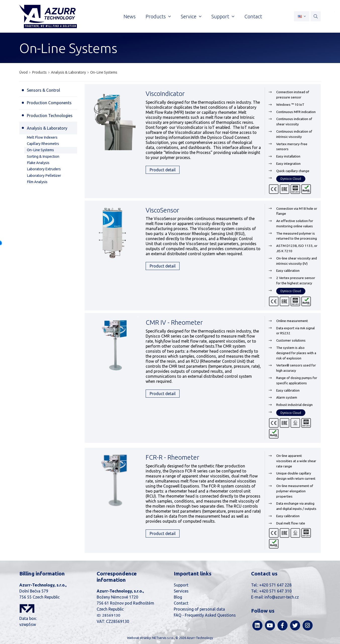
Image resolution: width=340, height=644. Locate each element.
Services (181, 591)
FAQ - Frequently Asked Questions (205, 615)
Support (181, 585)
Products (39, 72)
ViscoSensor (162, 210)
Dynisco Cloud (291, 179)
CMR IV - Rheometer (174, 322)
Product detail (163, 170)
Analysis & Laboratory (68, 72)
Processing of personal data (199, 609)
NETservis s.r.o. (163, 638)
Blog (178, 597)
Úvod (23, 72)
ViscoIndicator (165, 94)
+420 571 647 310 (275, 591)
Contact (181, 603)
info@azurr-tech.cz (282, 597)
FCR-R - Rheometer (172, 457)
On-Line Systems (104, 72)
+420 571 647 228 (275, 585)
